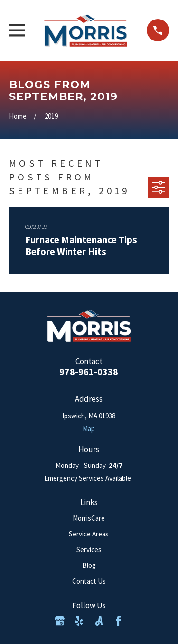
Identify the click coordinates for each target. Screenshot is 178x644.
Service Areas (89, 534)
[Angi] (99, 621)
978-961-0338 (89, 372)
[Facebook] (118, 621)
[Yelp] (79, 621)
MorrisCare (89, 518)
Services (89, 550)
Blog (89, 565)
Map (89, 429)
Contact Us (89, 581)
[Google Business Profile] (60, 621)
